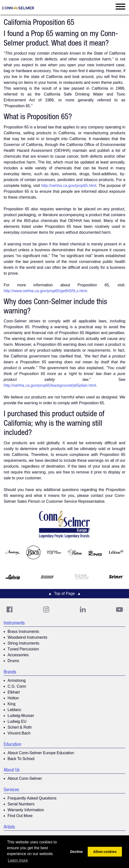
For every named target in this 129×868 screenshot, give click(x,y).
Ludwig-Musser (21, 716)
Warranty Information (26, 810)
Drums (13, 661)
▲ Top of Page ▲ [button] (65, 593)
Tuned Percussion (23, 649)
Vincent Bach (19, 733)
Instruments (14, 624)
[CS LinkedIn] (83, 609)
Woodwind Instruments (27, 637)
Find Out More (20, 816)
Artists (9, 828)
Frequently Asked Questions (32, 798)
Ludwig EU (17, 721)
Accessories (18, 655)
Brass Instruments (23, 632)
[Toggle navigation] (120, 7)
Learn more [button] (18, 860)
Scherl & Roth (20, 727)
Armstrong (17, 680)
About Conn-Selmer (25, 778)
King (11, 704)
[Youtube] (119, 609)
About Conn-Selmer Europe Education (41, 753)
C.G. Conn (17, 686)
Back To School (21, 759)
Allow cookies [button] (105, 852)
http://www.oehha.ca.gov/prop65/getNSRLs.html (45, 291)
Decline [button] (76, 852)
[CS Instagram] (46, 609)
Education (12, 745)
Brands (10, 673)
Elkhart (14, 692)
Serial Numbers (21, 804)
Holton (13, 698)
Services (11, 790)
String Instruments (23, 643)
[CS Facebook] (10, 609)
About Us (12, 771)
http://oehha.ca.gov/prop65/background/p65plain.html (50, 385)
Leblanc (14, 710)
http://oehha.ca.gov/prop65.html (69, 186)
